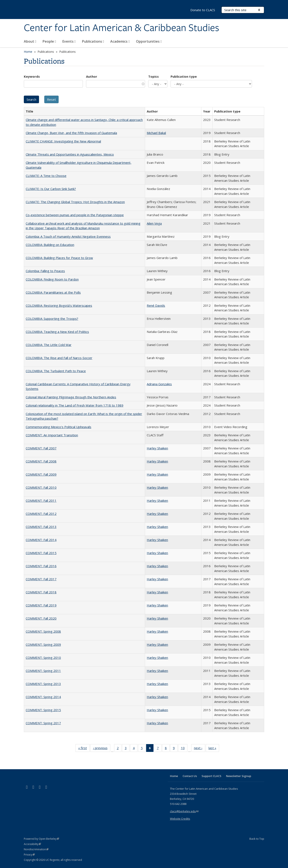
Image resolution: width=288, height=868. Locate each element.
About (30, 41)
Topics (153, 76)
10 (184, 749)
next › (200, 749)
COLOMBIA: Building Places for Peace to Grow (59, 258)
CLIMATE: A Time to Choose (46, 176)
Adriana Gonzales (159, 384)
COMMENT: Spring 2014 (43, 697)
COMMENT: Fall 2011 (41, 500)
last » (214, 749)
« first (84, 749)
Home (28, 52)
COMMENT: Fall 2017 (41, 579)
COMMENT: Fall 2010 (41, 487)
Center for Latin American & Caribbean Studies (121, 28)
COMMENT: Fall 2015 (41, 553)
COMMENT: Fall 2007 (41, 448)
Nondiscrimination (36, 849)
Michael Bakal (156, 133)
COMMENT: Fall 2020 (41, 618)
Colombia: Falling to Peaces (45, 271)
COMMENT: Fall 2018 (41, 592)
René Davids (156, 305)
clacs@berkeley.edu (184, 811)
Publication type (184, 76)
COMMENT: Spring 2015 (43, 710)
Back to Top (257, 839)
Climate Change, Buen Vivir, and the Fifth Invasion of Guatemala (71, 133)
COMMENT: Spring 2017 (43, 723)
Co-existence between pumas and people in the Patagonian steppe (75, 215)
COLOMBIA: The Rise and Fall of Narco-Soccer (59, 358)
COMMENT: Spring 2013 (43, 684)
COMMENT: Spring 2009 (43, 644)
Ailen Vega (154, 223)
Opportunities (149, 41)
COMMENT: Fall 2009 (41, 474)
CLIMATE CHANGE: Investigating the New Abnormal (63, 141)
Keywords (32, 76)
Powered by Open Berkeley (41, 839)
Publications (93, 41)
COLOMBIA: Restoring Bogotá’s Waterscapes (59, 305)
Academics (120, 41)
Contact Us (190, 776)
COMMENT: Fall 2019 (41, 605)
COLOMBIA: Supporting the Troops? (52, 319)
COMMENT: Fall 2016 (41, 566)
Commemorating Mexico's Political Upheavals (59, 427)
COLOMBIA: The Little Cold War (49, 345)
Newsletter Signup (239, 776)
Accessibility (32, 844)
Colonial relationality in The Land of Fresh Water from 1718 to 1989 (75, 405)
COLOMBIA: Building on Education (50, 245)
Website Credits (180, 819)
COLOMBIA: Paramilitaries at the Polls (53, 292)
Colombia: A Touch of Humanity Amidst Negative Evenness (68, 236)
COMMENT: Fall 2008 (41, 461)
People (49, 41)
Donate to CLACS (203, 10)
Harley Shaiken (157, 448)
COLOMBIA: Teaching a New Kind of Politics (57, 332)
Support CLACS (211, 776)
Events (69, 41)
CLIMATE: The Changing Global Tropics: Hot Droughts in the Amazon (75, 202)
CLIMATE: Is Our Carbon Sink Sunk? (51, 189)
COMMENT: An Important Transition (52, 435)
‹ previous (102, 749)
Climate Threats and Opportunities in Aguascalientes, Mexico (70, 154)
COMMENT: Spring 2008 (43, 631)
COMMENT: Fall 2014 (41, 540)
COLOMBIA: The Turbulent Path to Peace (56, 371)
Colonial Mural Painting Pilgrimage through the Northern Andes (71, 397)
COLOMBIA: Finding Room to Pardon (52, 279)
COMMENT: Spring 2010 (43, 658)
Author (92, 76)
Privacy (29, 855)
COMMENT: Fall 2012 (41, 514)
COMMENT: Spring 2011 (43, 671)
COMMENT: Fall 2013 (41, 527)
